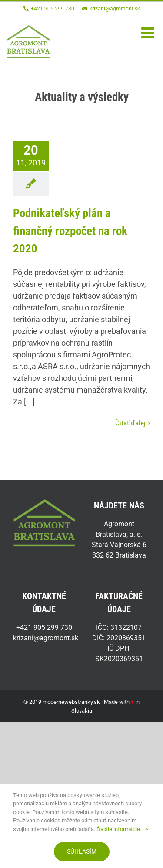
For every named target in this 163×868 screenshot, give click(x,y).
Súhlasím (82, 851)
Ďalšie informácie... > (122, 829)
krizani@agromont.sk (111, 9)
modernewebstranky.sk (71, 702)
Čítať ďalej (130, 423)
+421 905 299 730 (49, 9)
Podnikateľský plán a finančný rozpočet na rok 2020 (70, 231)
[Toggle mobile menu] (149, 32)
